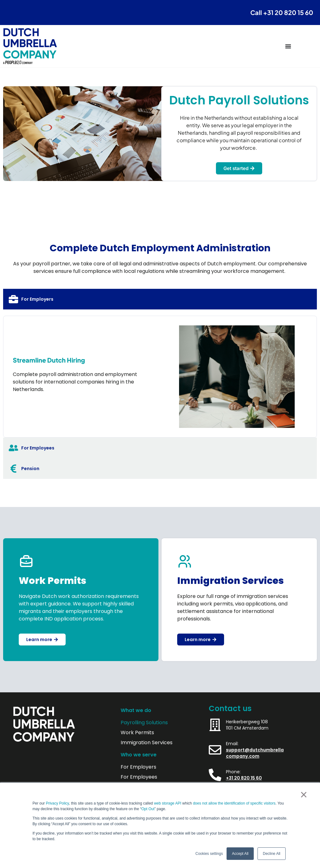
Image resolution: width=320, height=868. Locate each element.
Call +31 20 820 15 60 (282, 12)
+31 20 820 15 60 (244, 778)
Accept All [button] (240, 854)
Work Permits (137, 733)
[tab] (160, 299)
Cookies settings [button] (209, 854)
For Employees (139, 777)
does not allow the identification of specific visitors (234, 803)
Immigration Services (147, 743)
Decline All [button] (272, 854)
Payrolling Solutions (144, 723)
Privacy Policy (57, 803)
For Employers (138, 767)
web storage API (168, 803)
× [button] (304, 795)
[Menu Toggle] (288, 46)
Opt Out (148, 809)
